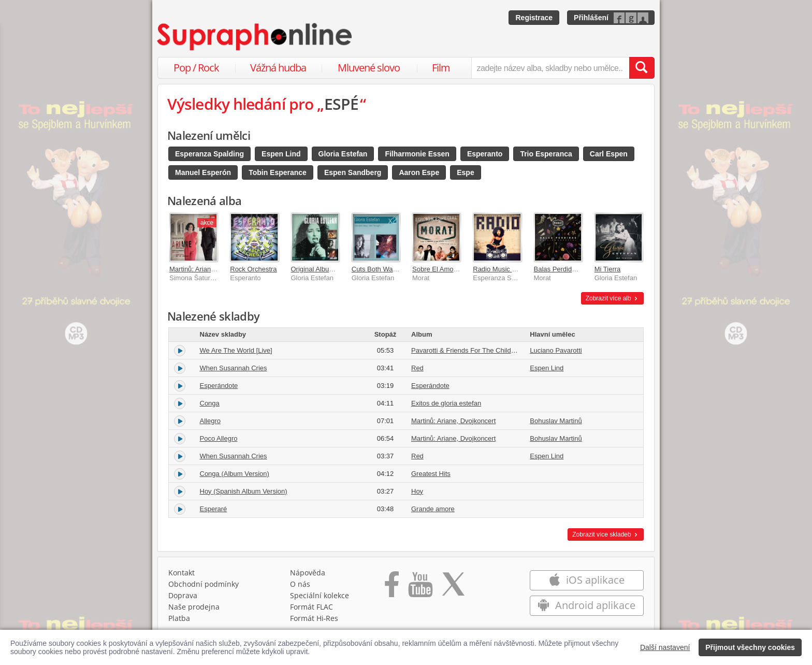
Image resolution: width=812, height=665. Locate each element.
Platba (179, 618)
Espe (465, 172)
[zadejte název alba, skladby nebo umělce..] (550, 68)
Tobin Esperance (278, 172)
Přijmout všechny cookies (750, 647)
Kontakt (182, 573)
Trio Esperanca (546, 154)
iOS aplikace (586, 580)
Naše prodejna (194, 607)
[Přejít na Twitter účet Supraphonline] (453, 588)
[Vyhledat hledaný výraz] (642, 68)
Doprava (183, 595)
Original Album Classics (327, 269)
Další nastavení (665, 647)
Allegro (210, 421)
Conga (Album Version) (235, 474)
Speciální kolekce (320, 595)
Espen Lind (281, 154)
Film (441, 68)
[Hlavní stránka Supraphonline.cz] (255, 37)
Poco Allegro (219, 438)
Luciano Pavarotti (556, 350)
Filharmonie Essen (417, 154)
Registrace (534, 18)
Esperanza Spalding (209, 154)
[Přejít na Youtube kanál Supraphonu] (420, 588)
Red (417, 368)
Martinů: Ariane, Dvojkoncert (212, 269)
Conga (210, 403)
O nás (300, 584)
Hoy (417, 491)
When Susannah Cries (234, 368)
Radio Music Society (503, 269)
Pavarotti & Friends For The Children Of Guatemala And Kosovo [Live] (516, 350)
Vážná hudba (278, 68)
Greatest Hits (431, 474)
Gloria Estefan (343, 154)
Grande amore (433, 509)
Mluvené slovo (369, 68)
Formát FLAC (311, 607)
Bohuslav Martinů (556, 421)
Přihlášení (591, 18)
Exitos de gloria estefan (446, 403)
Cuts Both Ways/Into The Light (397, 269)
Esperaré (214, 509)
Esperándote (219, 386)
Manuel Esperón (203, 172)
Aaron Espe (419, 172)
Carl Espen (609, 154)
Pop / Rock (196, 68)
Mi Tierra (608, 269)
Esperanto (485, 154)
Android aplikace (586, 605)
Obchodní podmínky (204, 584)
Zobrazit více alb (612, 298)
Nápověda (308, 573)
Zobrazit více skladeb (606, 534)
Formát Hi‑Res (314, 618)
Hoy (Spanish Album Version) (244, 491)
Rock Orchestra (253, 269)
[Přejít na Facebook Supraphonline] (392, 588)
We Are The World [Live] (236, 350)
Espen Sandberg (353, 172)
